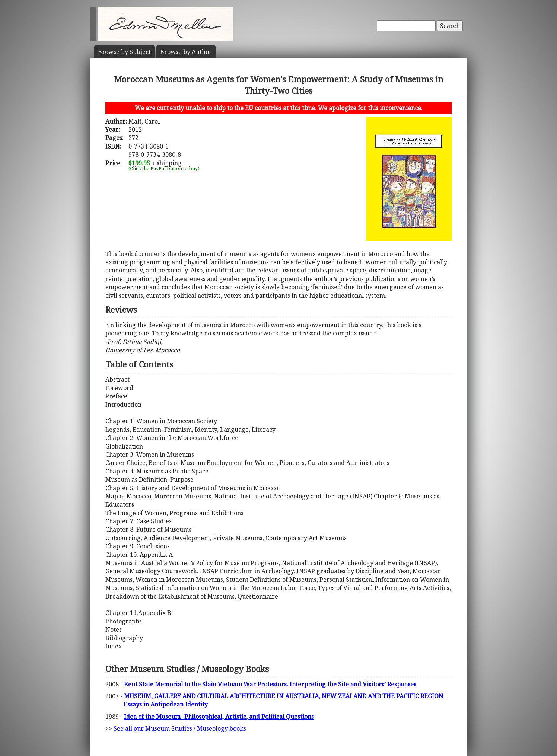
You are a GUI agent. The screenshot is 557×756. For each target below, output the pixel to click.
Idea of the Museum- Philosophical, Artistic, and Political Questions (219, 717)
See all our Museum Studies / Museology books (180, 728)
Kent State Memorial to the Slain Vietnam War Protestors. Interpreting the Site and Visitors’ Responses (270, 684)
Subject (124, 52)
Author (186, 52)
